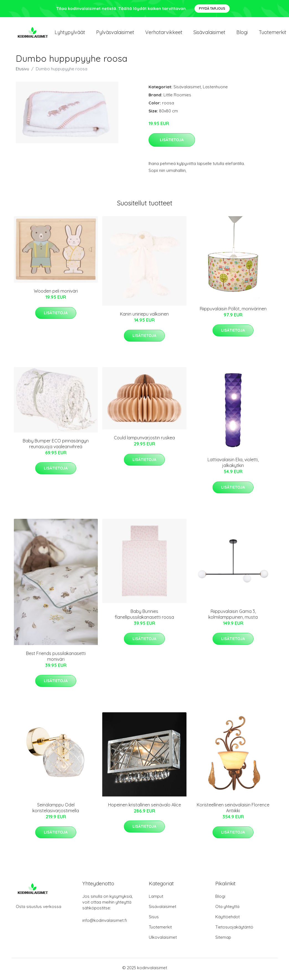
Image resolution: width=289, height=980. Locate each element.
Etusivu (22, 72)
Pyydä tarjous (212, 8)
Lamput (156, 899)
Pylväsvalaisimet (115, 34)
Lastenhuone (215, 90)
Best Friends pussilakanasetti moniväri (56, 659)
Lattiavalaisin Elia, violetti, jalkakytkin (233, 465)
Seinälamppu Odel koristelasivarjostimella (56, 810)
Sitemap (223, 940)
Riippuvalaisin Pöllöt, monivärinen (233, 311)
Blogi (242, 34)
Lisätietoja (172, 143)
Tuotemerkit (160, 930)
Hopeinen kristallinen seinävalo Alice (144, 808)
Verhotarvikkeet (164, 34)
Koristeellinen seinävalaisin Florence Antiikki (233, 810)
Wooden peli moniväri (56, 294)
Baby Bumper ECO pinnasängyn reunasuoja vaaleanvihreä (56, 446)
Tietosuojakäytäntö (234, 930)
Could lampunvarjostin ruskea (144, 441)
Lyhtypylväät (70, 34)
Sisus (154, 920)
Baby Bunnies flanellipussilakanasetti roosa (144, 617)
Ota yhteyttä (227, 909)
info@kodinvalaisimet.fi (105, 923)
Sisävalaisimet (209, 34)
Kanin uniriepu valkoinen (144, 317)
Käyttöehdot (227, 920)
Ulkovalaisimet (163, 940)
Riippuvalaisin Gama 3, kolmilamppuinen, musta (233, 617)
